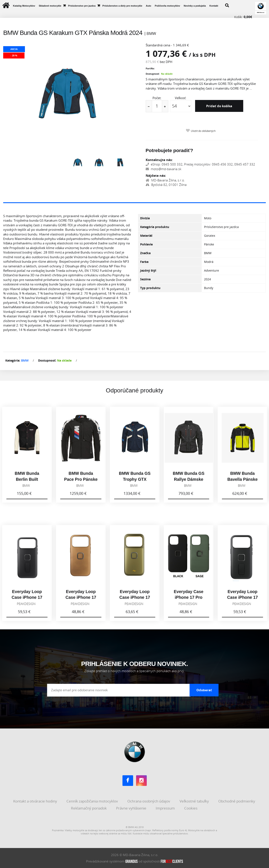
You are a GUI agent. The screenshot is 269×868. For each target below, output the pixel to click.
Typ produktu (150, 288)
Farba (144, 262)
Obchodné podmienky (237, 801)
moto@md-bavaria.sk (163, 169)
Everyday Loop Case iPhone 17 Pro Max (27, 601)
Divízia (145, 218)
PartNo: (150, 68)
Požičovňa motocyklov (168, 6)
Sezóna (145, 279)
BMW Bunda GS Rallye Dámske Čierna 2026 (188, 482)
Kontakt (214, 6)
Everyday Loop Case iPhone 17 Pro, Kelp (135, 601)
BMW (25, 360)
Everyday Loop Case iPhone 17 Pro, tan (81, 601)
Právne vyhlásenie (132, 808)
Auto (149, 6)
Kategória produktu (155, 227)
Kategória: (13, 360)
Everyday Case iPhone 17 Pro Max (189, 601)
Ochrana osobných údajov (149, 801)
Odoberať (204, 690)
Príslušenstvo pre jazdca (82, 6)
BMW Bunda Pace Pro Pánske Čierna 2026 (81, 482)
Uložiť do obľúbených (203, 131)
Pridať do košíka (219, 106)
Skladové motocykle (50, 6)
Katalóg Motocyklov (24, 6)
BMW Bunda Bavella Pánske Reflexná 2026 (242, 482)
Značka (145, 253)
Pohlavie (146, 244)
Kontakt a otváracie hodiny (36, 801)
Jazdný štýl (148, 270)
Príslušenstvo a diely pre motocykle (122, 6)
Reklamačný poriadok (89, 808)
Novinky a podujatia (195, 6)
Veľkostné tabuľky (195, 801)
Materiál (146, 236)
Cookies (191, 808)
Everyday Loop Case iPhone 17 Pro (242, 601)
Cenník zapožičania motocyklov (93, 801)
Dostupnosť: (153, 74)
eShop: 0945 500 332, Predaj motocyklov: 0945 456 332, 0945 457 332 (200, 164)
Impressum (166, 808)
